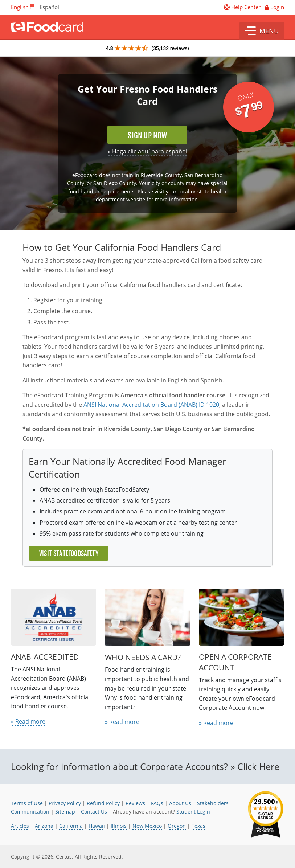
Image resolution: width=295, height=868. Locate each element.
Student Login (193, 812)
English (20, 7)
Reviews (135, 803)
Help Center (243, 7)
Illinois (119, 826)
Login (277, 7)
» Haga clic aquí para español (147, 151)
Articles (20, 826)
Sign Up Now (147, 135)
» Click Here (255, 766)
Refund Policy (103, 803)
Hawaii (97, 826)
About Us (180, 803)
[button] (262, 31)
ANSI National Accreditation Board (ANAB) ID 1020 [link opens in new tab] (151, 405)
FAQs (157, 803)
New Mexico (147, 826)
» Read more (28, 721)
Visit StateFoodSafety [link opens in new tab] (69, 553)
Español (49, 7)
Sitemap (65, 812)
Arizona (44, 826)
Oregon (177, 826)
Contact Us (94, 812)
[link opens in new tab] (266, 814)
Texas (198, 826)
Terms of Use (27, 803)
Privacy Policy (65, 803)
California (71, 826)
